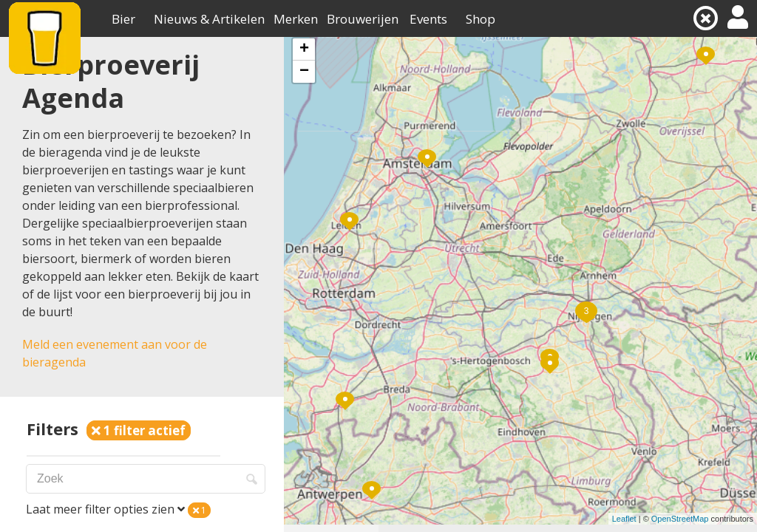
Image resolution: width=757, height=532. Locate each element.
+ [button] (304, 50)
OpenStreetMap (680, 519)
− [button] (304, 72)
